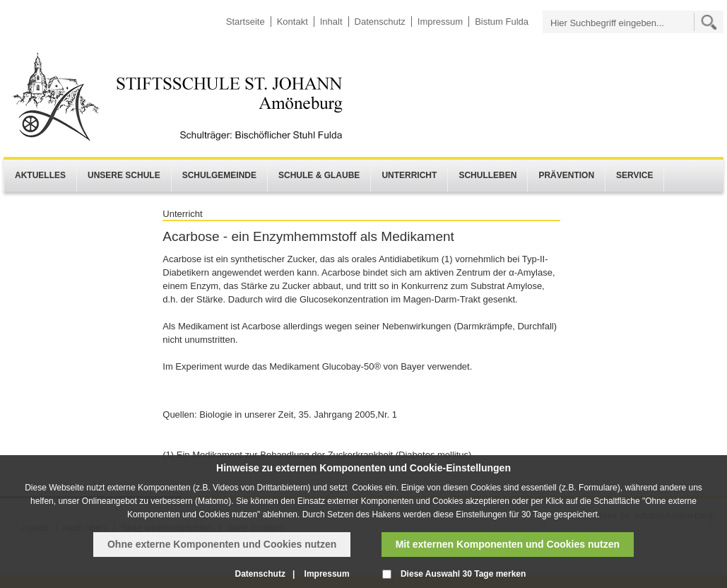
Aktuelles (40, 175)
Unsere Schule (124, 175)
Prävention (566, 175)
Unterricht (409, 175)
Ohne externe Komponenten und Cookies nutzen (222, 544)
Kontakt (292, 22)
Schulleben (487, 175)
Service (634, 175)
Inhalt (331, 22)
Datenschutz (380, 22)
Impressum (440, 22)
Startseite (246, 22)
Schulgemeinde (219, 175)
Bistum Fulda (502, 22)
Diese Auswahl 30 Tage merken (463, 574)
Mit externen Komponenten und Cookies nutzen (508, 544)
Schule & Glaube (319, 175)
